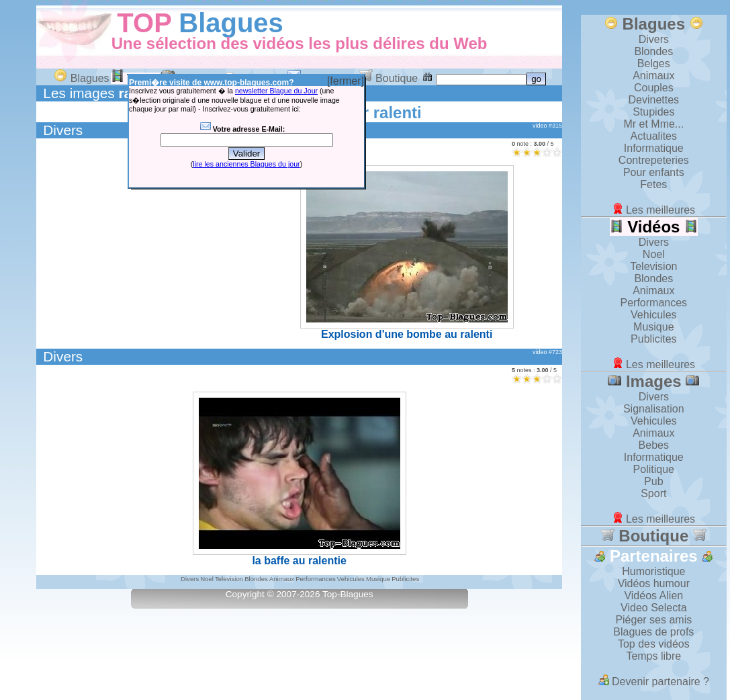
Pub (653, 481)
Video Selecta (653, 608)
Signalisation (654, 409)
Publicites (653, 339)
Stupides (653, 112)
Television (653, 266)
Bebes (654, 445)
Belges (654, 63)
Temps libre (653, 656)
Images (653, 381)
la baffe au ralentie (300, 479)
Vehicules (654, 315)
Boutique (389, 78)
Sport (653, 493)
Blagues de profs (653, 632)
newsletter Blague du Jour (276, 91)
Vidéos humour (654, 583)
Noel (654, 254)
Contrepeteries (654, 160)
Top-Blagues (348, 594)
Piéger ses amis (653, 620)
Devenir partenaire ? (654, 682)
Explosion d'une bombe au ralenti (407, 253)
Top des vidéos (654, 644)
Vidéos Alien (653, 596)
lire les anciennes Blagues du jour (246, 164)
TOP (144, 23)
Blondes (653, 51)
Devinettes (654, 100)
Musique (653, 327)
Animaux (653, 76)
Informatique (654, 148)
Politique (654, 469)
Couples (654, 88)
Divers (63, 130)
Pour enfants (654, 172)
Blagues (231, 23)
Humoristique (653, 571)
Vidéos (654, 227)
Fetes (653, 184)
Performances (654, 303)
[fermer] (346, 81)
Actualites (654, 136)
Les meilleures (654, 210)
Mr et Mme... (653, 124)
